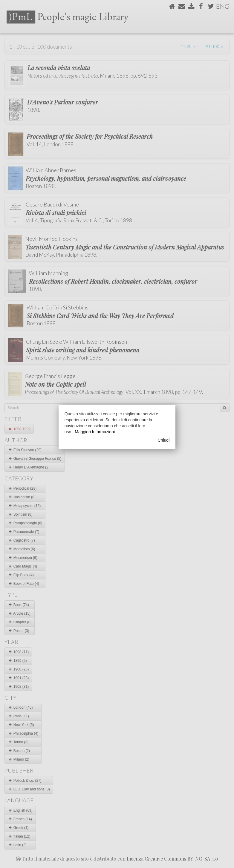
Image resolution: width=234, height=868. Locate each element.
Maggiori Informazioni (95, 432)
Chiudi (164, 440)
